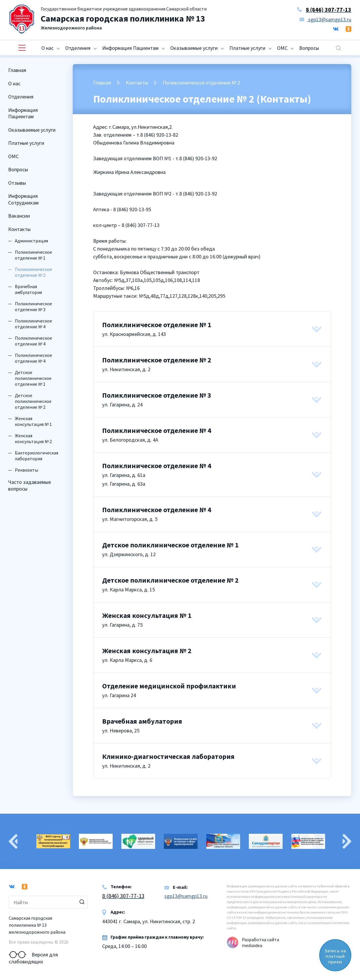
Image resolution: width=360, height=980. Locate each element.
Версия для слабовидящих (33, 955)
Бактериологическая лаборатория (37, 456)
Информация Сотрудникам (23, 199)
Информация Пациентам (130, 48)
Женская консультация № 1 (33, 421)
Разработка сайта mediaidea (260, 942)
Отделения (78, 48)
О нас (47, 48)
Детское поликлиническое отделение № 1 (33, 378)
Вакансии (19, 216)
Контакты (19, 229)
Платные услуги (247, 48)
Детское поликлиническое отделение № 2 (33, 401)
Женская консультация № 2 (33, 438)
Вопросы (309, 48)
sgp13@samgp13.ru (325, 19)
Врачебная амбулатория (28, 289)
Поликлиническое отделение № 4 (33, 324)
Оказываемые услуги (194, 48)
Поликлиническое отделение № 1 (33, 255)
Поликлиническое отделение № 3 (33, 306)
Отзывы (17, 183)
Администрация (31, 241)
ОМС (282, 48)
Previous (13, 841)
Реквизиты (26, 470)
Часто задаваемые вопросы (30, 485)
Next (347, 841)
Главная (17, 70)
